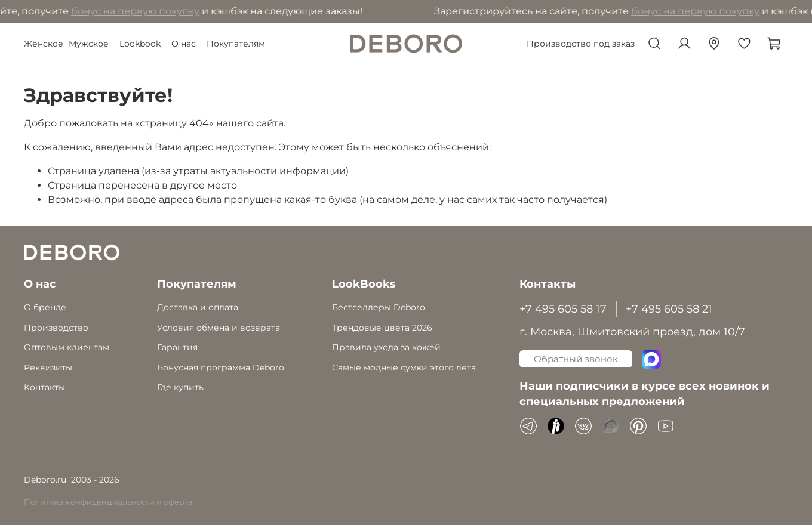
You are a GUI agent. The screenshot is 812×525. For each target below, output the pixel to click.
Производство (56, 328)
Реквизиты (48, 367)
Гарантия (177, 347)
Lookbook (140, 44)
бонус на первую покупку (138, 11)
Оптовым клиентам (67, 347)
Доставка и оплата (198, 307)
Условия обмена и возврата (219, 328)
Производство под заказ (581, 44)
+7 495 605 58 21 (669, 309)
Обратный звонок (576, 359)
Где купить (180, 387)
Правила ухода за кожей (386, 347)
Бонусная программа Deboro (221, 367)
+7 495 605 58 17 (563, 309)
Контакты (44, 387)
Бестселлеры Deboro (379, 307)
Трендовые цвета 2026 (382, 328)
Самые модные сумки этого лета (404, 367)
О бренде (45, 307)
